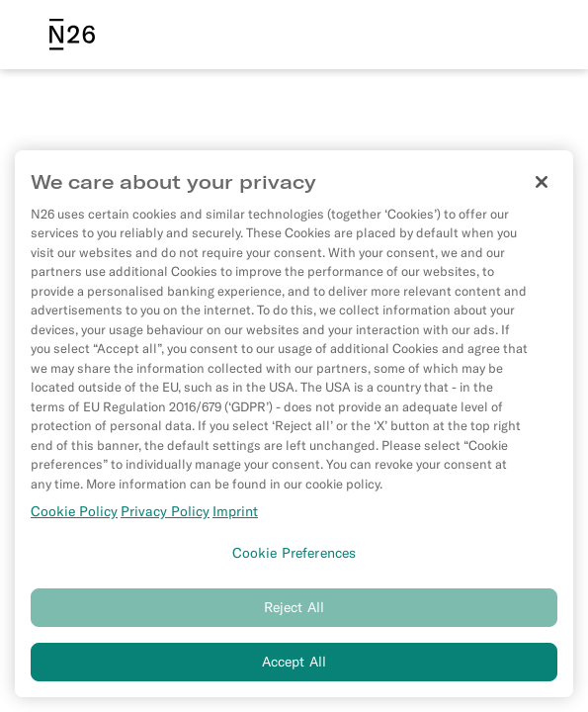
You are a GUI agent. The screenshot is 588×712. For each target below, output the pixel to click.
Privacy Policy (165, 514)
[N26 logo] (72, 35)
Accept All (294, 664)
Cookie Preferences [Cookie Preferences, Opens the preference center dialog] (294, 555)
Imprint (235, 514)
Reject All (294, 610)
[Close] (542, 184)
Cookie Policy (74, 514)
